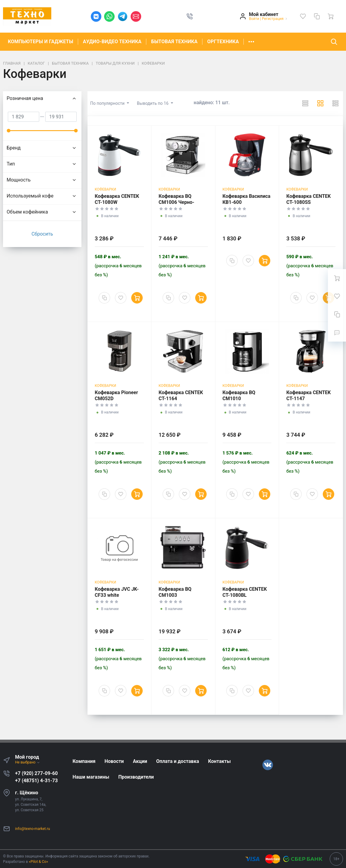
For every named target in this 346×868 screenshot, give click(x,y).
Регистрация (273, 19)
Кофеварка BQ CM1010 (239, 395)
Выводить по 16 (153, 103)
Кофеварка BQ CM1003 (175, 592)
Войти (254, 19)
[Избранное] (303, 16)
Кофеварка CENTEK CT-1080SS (308, 199)
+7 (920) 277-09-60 (36, 773)
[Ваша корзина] (331, 16)
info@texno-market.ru (33, 829)
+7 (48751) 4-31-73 (36, 781)
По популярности (108, 103)
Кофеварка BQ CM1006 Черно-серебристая (176, 202)
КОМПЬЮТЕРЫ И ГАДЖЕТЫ (41, 42)
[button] (190, 16)
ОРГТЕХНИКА (223, 42)
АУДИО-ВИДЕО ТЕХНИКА (112, 42)
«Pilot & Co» (39, 862)
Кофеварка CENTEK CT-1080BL (245, 592)
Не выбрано (28, 762)
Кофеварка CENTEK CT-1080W (117, 199)
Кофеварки (105, 189)
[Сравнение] (317, 16)
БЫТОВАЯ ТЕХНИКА (174, 42)
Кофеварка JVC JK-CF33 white (117, 592)
